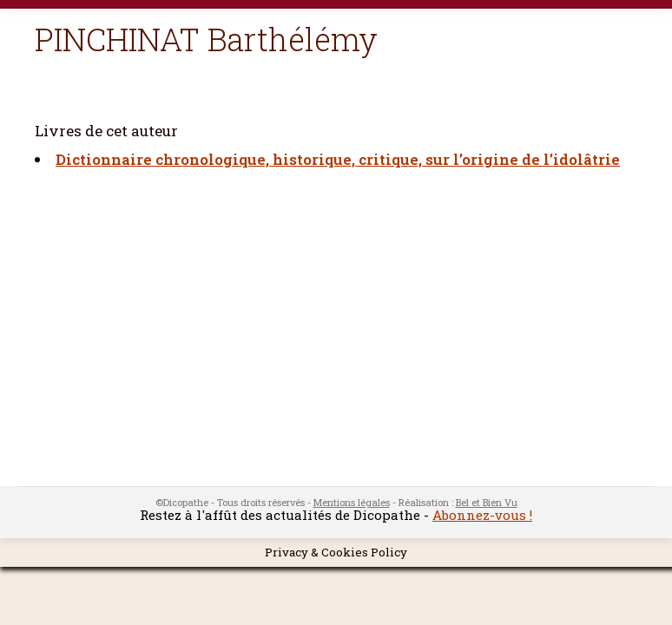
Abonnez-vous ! (482, 515)
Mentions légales (352, 502)
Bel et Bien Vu (487, 502)
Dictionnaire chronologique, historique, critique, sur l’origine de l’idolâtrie (338, 159)
